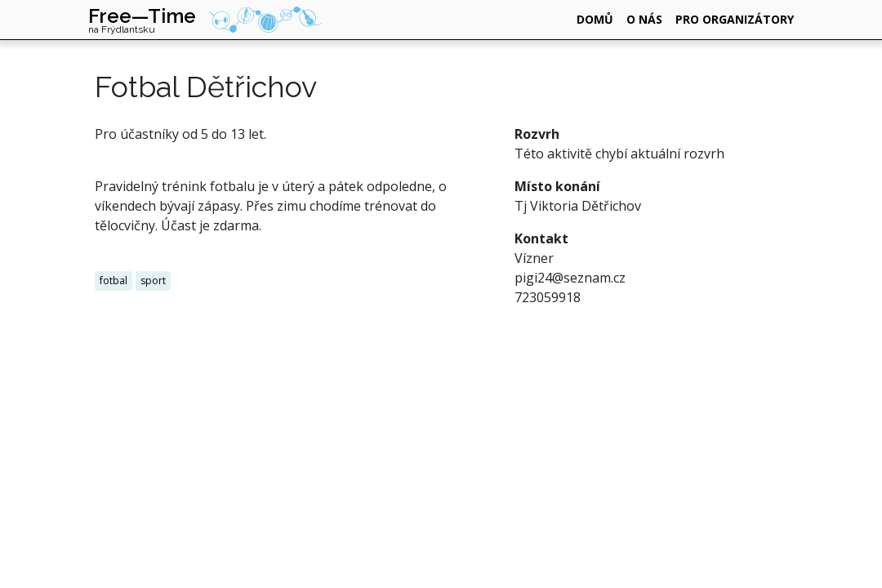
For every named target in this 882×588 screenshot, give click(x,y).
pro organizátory (735, 19)
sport (153, 281)
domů (595, 19)
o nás (644, 19)
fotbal (114, 281)
